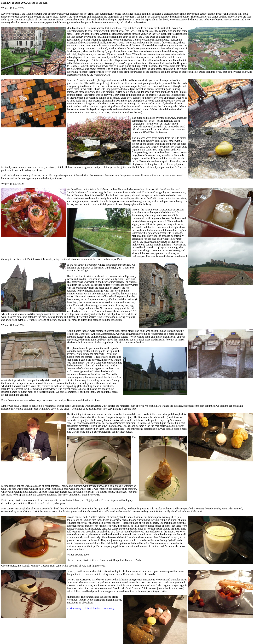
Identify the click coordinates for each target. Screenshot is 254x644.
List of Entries (93, 608)
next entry (109, 608)
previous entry (74, 608)
